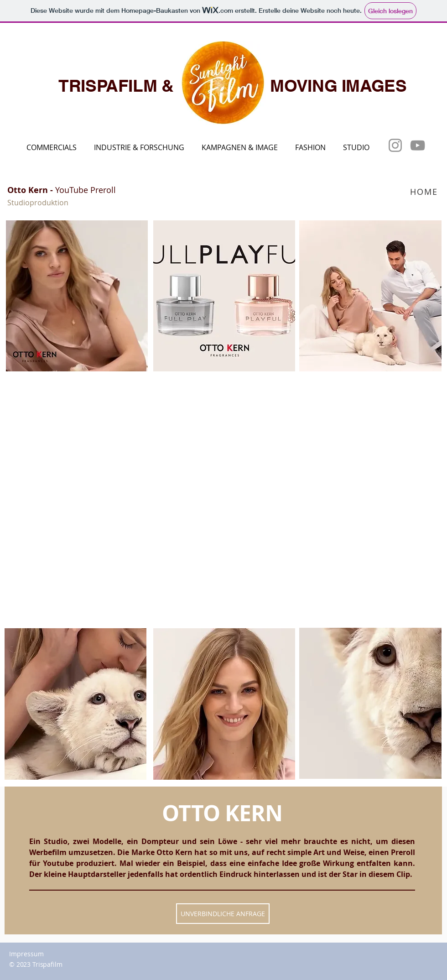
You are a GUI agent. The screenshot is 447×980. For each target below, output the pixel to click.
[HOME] (425, 192)
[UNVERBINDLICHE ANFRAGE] (223, 914)
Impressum (26, 954)
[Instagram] (395, 145)
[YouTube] (418, 145)
